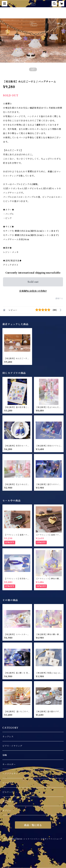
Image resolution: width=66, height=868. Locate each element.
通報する (59, 298)
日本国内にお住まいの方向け (33, 291)
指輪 (5, 755)
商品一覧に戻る (33, 825)
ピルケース (8, 792)
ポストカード (9, 801)
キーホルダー (9, 764)
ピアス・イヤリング (12, 746)
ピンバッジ (8, 783)
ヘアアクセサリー (11, 774)
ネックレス (8, 737)
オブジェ (7, 811)
